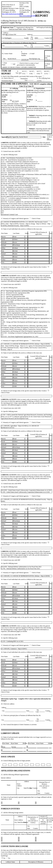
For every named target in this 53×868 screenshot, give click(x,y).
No (4, 858)
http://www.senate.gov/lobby (28, 16)
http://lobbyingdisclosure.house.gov (13, 14)
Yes (8, 858)
